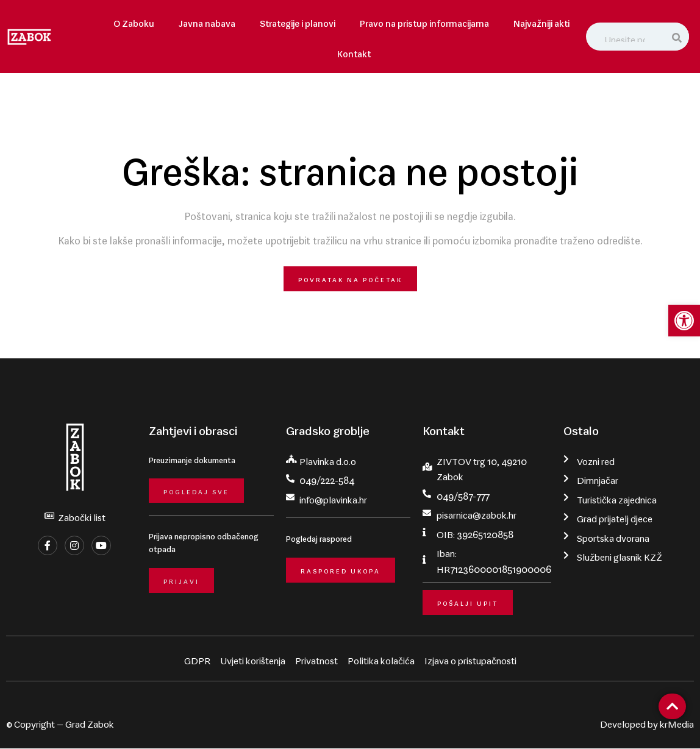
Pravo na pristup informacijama (424, 21)
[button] (684, 321)
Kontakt (354, 51)
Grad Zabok (90, 722)
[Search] (677, 37)
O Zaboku (134, 21)
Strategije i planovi (298, 21)
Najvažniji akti (541, 21)
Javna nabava (207, 21)
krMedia (677, 722)
